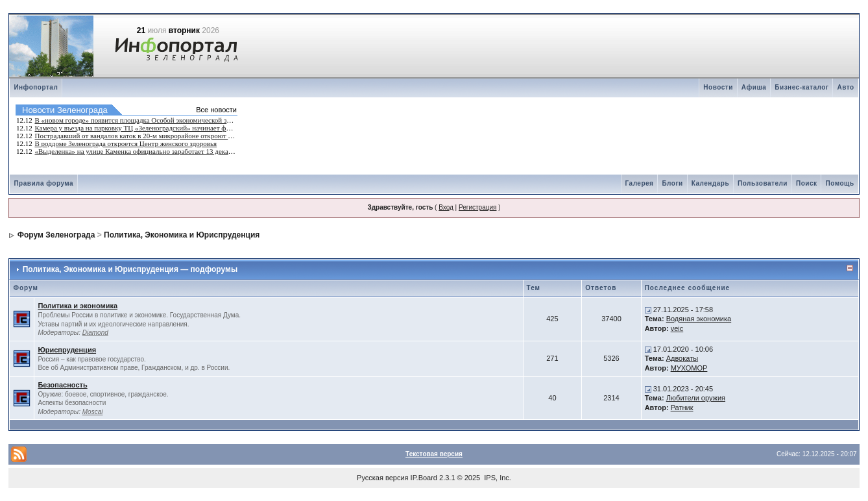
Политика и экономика (78, 306)
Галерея (640, 183)
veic (677, 328)
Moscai (93, 412)
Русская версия (382, 478)
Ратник (682, 408)
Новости (718, 87)
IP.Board (424, 478)
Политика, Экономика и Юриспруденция (182, 235)
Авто (845, 87)
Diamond (95, 333)
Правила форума (43, 183)
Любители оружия (696, 398)
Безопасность (62, 385)
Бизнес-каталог (802, 87)
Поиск (807, 183)
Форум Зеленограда (56, 235)
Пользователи (763, 183)
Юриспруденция (67, 350)
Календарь (710, 183)
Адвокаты (682, 358)
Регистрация (477, 207)
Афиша (754, 87)
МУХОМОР (689, 368)
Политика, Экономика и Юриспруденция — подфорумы (130, 269)
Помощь (839, 183)
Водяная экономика (699, 319)
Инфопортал (36, 87)
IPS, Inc (497, 478)
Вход (446, 207)
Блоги (672, 183)
